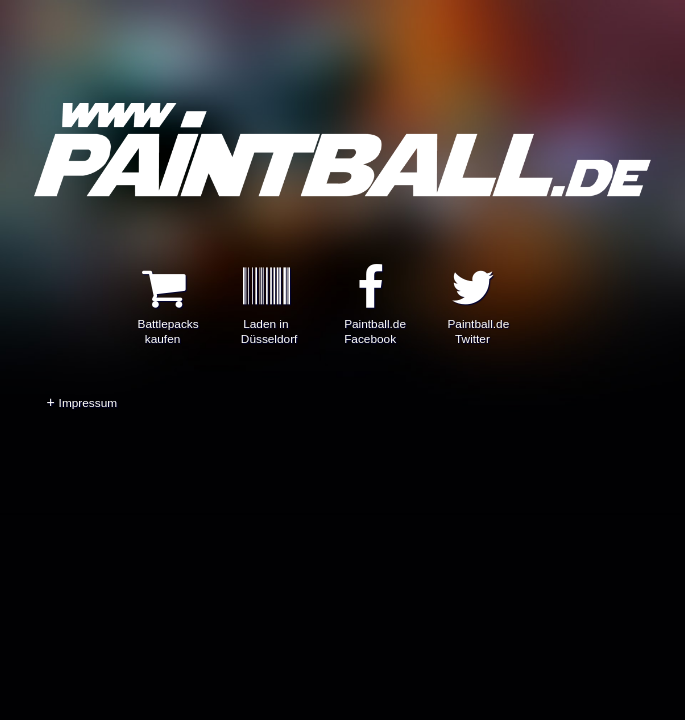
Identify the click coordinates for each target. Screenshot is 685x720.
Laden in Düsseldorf (269, 319)
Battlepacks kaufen (168, 319)
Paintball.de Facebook (375, 319)
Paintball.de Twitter (478, 319)
